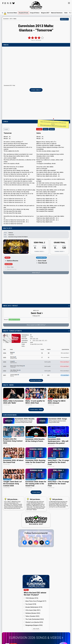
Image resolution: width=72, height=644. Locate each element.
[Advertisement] (36, 106)
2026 (5, 353)
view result (36, 628)
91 (49, 358)
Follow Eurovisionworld (36, 533)
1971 (46, 341)
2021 (5, 375)
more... (23, 346)
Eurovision (6, 19)
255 (48, 375)
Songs (35, 13)
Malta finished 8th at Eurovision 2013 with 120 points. (53, 124)
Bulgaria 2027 (45, 13)
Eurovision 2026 (36, 637)
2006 (40, 341)
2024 (34, 341)
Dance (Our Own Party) (18, 366)
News (12, 13)
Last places (25, 340)
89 (49, 353)
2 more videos (36, 90)
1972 (43, 341)
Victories (24, 337)
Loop (13, 362)
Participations (25, 335)
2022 (5, 371)
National (57, 13)
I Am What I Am (15, 371)
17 (42, 358)
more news (36, 492)
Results (24, 13)
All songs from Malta (36, 380)
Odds (66, 13)
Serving (13, 358)
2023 (37, 341)
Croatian (39, 129)
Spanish (52, 129)
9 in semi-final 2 (65, 358)
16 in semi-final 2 (65, 371)
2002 (37, 339)
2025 (5, 358)
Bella (13, 353)
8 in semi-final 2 (65, 353)
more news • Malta (36, 409)
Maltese (46, 129)
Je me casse (15, 375)
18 (42, 353)
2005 (34, 339)
